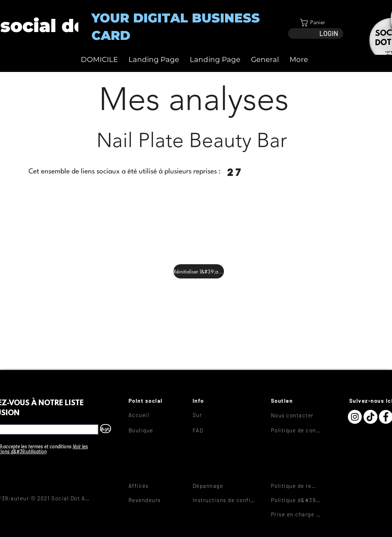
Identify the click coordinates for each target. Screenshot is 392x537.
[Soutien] (296, 401)
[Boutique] (154, 430)
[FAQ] (218, 430)
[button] (316, 23)
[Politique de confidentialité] (296, 430)
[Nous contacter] (296, 415)
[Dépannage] (218, 486)
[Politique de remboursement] (296, 486)
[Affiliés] (154, 486)
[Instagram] (355, 417)
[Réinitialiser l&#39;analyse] (199, 271)
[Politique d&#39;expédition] (296, 500)
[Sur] (218, 415)
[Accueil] (154, 415)
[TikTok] (370, 417)
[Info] (218, 401)
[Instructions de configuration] (225, 500)
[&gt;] (106, 429)
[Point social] (154, 401)
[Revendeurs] (154, 500)
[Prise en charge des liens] (296, 514)
